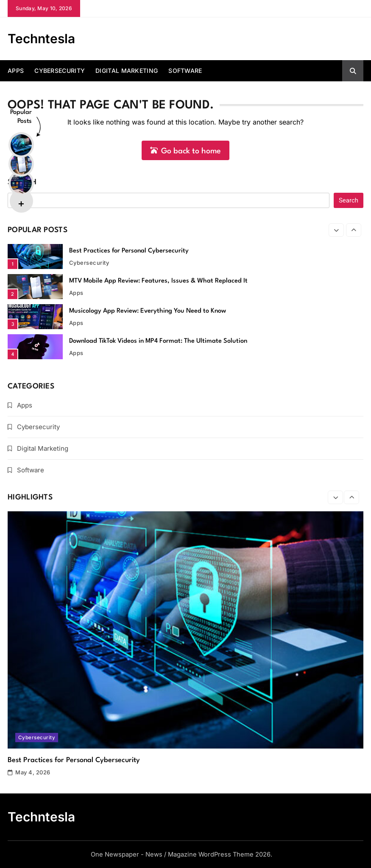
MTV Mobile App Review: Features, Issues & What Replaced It (158, 281)
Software (185, 71)
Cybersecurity (60, 71)
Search (22, 182)
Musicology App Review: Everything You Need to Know (148, 311)
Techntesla (41, 39)
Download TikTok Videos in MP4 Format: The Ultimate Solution (158, 341)
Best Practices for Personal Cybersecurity (129, 251)
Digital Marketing (127, 71)
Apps (16, 71)
